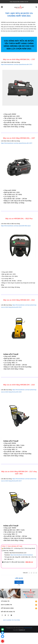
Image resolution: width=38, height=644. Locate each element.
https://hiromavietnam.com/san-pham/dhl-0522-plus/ (16, 226)
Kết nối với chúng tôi (8, 604)
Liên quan (19, 578)
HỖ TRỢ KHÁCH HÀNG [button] (19, 600)
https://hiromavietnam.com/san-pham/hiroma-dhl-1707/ (17, 64)
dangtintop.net (22, 622)
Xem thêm (19, 582)
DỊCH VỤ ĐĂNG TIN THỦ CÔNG (12, 612)
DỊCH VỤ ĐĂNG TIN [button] (19, 597)
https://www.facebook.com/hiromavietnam (21, 555)
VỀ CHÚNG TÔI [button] (19, 593)
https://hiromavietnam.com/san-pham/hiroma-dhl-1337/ (17, 143)
